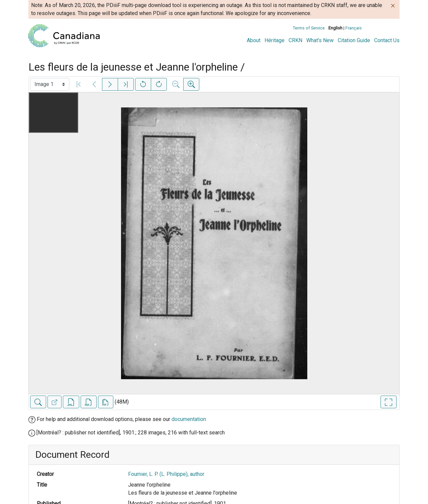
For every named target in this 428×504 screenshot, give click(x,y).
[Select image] (50, 84)
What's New (320, 40)
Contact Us (387, 40)
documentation (189, 419)
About (254, 40)
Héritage (275, 40)
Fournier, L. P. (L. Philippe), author (166, 474)
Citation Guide (354, 40)
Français (354, 28)
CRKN (295, 40)
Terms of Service (309, 28)
